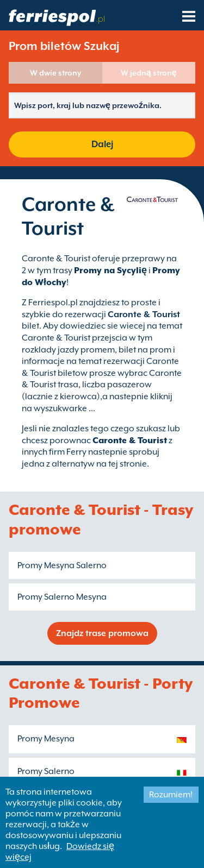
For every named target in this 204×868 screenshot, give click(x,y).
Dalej (102, 144)
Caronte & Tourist (130, 441)
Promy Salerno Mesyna (62, 597)
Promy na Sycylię (110, 271)
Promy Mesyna (46, 739)
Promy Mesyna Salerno (62, 565)
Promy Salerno (46, 771)
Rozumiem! (171, 795)
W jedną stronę (149, 73)
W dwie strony (55, 73)
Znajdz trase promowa (102, 633)
